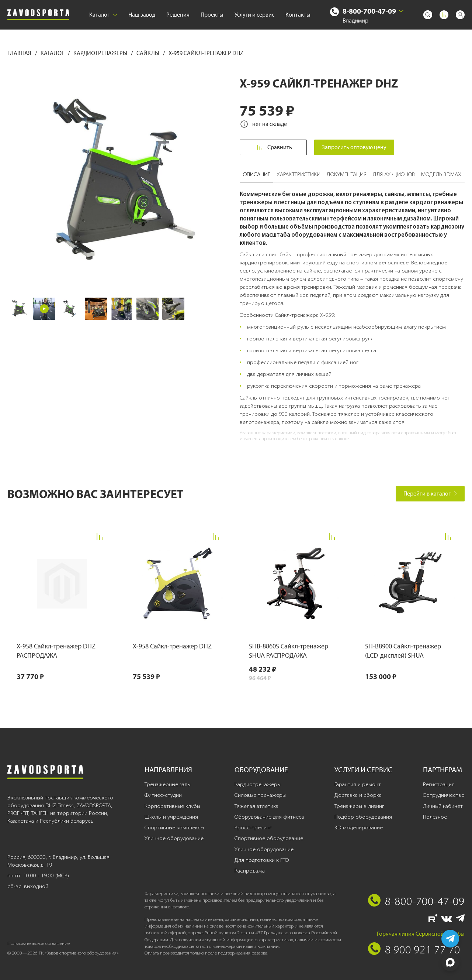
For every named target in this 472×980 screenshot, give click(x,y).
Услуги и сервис (254, 15)
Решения (178, 15)
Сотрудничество (444, 795)
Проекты (212, 15)
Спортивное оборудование (269, 838)
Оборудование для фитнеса (269, 817)
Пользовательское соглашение (39, 943)
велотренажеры (359, 194)
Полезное (435, 817)
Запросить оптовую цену (355, 147)
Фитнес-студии (163, 795)
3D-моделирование (359, 827)
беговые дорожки (308, 194)
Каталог (103, 15)
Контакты (298, 15)
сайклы (395, 194)
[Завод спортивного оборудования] (38, 15)
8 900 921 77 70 (423, 949)
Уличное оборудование (174, 838)
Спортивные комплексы (174, 827)
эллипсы (419, 194)
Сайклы (148, 53)
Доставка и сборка (358, 795)
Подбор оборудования (363, 817)
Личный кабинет (443, 806)
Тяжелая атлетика (256, 806)
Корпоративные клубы (172, 806)
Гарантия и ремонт (358, 784)
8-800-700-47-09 (369, 11)
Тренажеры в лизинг (359, 806)
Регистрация (439, 784)
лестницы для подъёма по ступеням (329, 202)
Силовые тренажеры (260, 795)
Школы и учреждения (171, 817)
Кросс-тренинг (253, 827)
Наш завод (142, 15)
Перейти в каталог (430, 494)
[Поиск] (428, 15)
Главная (20, 53)
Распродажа (250, 871)
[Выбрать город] (401, 11)
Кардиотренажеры (101, 53)
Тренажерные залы (168, 784)
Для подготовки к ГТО (262, 860)
